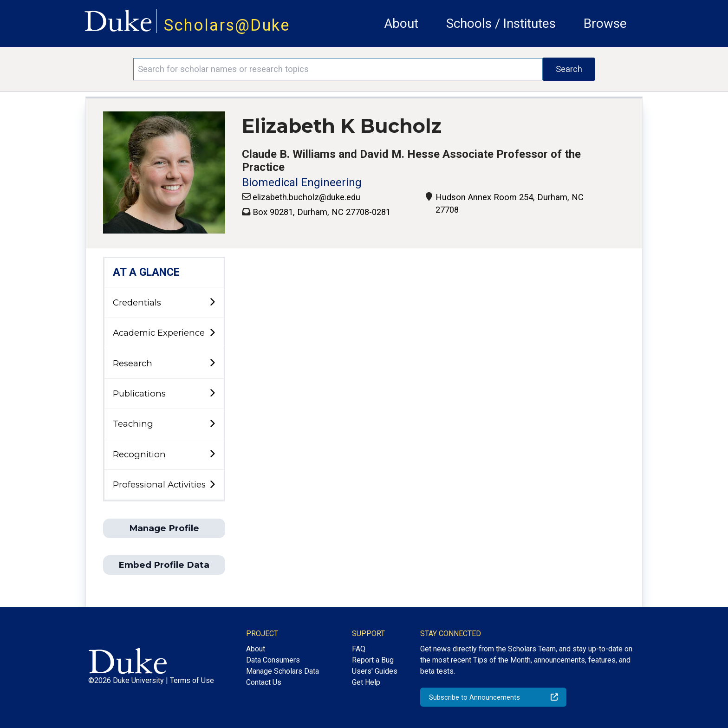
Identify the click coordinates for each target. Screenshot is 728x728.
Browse (605, 23)
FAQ (359, 649)
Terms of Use (192, 680)
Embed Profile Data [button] (164, 565)
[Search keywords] (338, 69)
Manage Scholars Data (283, 671)
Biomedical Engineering (302, 182)
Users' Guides (375, 671)
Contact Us (264, 682)
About (401, 23)
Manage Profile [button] (164, 528)
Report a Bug (373, 660)
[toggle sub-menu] (212, 302)
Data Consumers (273, 660)
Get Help (366, 682)
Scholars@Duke (227, 25)
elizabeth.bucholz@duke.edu (306, 197)
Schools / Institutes (501, 23)
